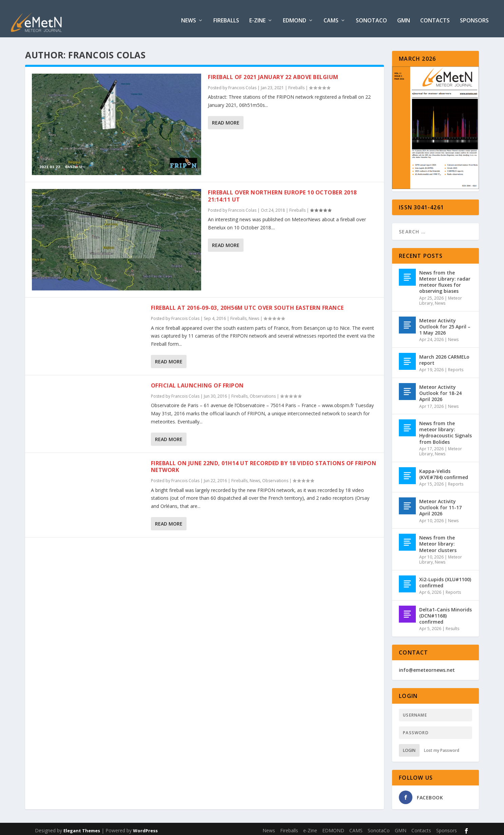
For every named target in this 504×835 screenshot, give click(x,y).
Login (409, 747)
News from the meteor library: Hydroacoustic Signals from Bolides (445, 429)
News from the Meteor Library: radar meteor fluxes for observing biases (445, 279)
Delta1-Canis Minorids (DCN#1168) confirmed (445, 612)
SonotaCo (371, 17)
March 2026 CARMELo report (444, 356)
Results (452, 625)
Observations (263, 393)
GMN (404, 17)
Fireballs (226, 17)
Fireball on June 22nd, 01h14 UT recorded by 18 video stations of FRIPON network (264, 463)
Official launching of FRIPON (197, 382)
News (189, 17)
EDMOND (295, 17)
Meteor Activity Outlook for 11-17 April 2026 (440, 504)
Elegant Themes (82, 827)
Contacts (435, 17)
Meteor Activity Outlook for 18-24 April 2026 (440, 390)
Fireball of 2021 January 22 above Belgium (273, 74)
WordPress (145, 827)
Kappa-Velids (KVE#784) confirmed (444, 471)
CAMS (331, 17)
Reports (456, 366)
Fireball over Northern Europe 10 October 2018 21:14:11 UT (282, 193)
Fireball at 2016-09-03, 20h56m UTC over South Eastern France (247, 304)
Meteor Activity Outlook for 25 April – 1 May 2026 (445, 323)
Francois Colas (242, 84)
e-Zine (257, 17)
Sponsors (474, 17)
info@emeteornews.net (427, 667)
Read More (226, 119)
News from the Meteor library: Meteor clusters (438, 540)
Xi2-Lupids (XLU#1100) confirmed (445, 579)
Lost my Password (442, 747)
